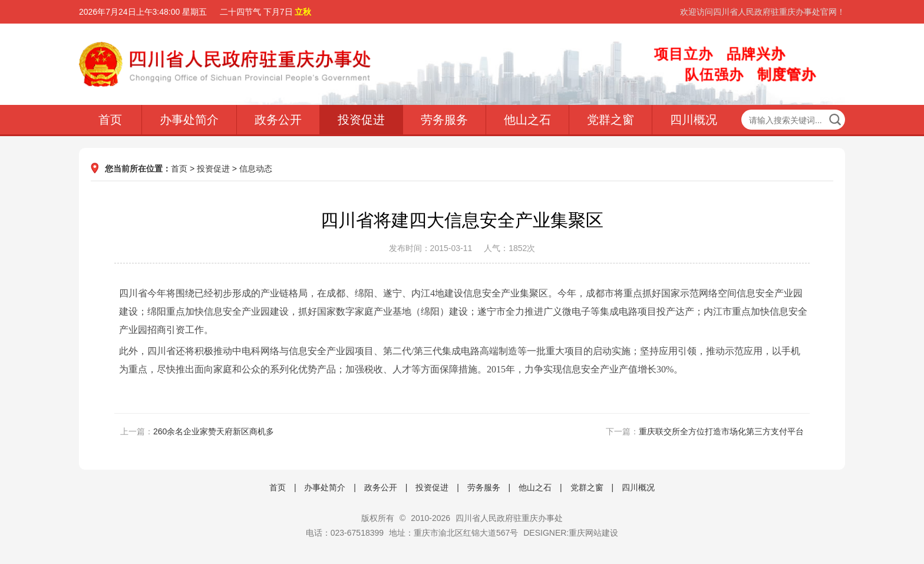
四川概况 (694, 120)
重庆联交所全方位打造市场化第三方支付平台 (721, 431)
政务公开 (278, 120)
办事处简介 (189, 120)
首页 (110, 120)
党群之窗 (610, 120)
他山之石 (527, 120)
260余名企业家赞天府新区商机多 (214, 431)
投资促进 (361, 120)
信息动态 (256, 169)
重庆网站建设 (593, 533)
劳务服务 (444, 120)
